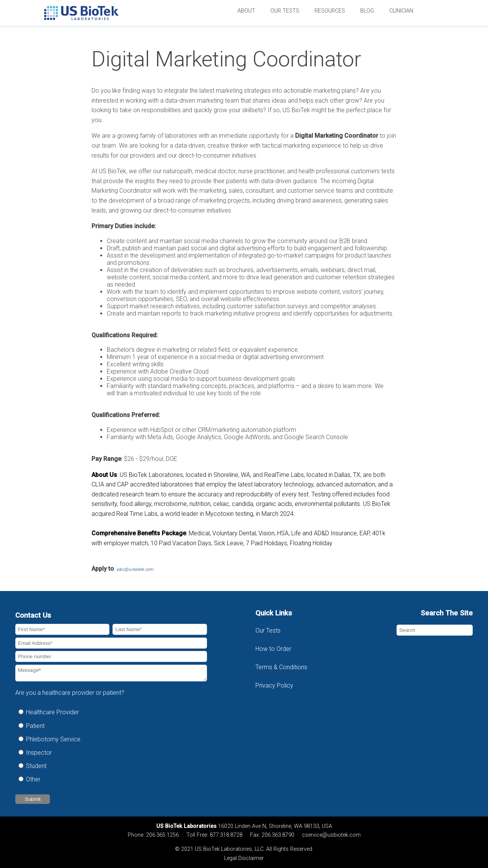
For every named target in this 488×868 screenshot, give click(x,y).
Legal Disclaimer (244, 858)
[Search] (435, 630)
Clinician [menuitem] (401, 11)
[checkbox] (111, 746)
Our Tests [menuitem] (285, 11)
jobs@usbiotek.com (135, 569)
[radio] (111, 712)
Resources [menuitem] (330, 11)
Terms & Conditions (282, 667)
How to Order (273, 649)
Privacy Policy (274, 685)
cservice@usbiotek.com (331, 835)
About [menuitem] (246, 11)
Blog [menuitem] (367, 11)
